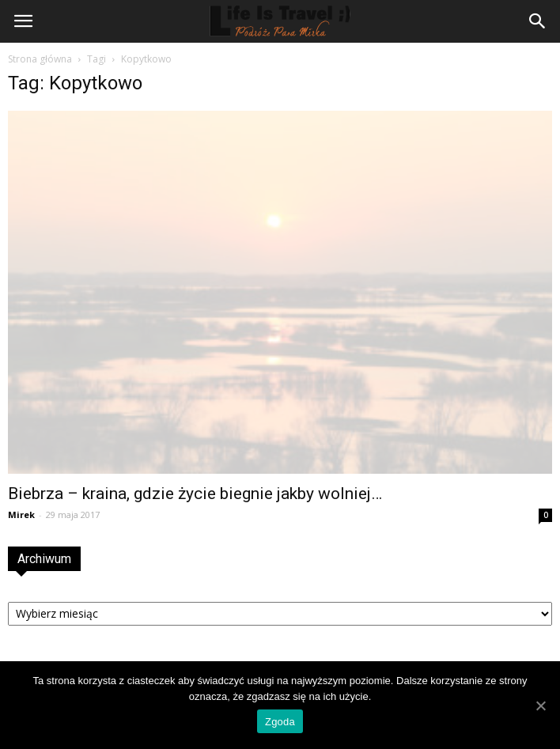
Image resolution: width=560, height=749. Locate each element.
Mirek (21, 514)
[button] (538, 21)
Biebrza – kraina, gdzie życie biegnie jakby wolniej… (195, 494)
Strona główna (40, 59)
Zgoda (280, 722)
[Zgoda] (540, 705)
